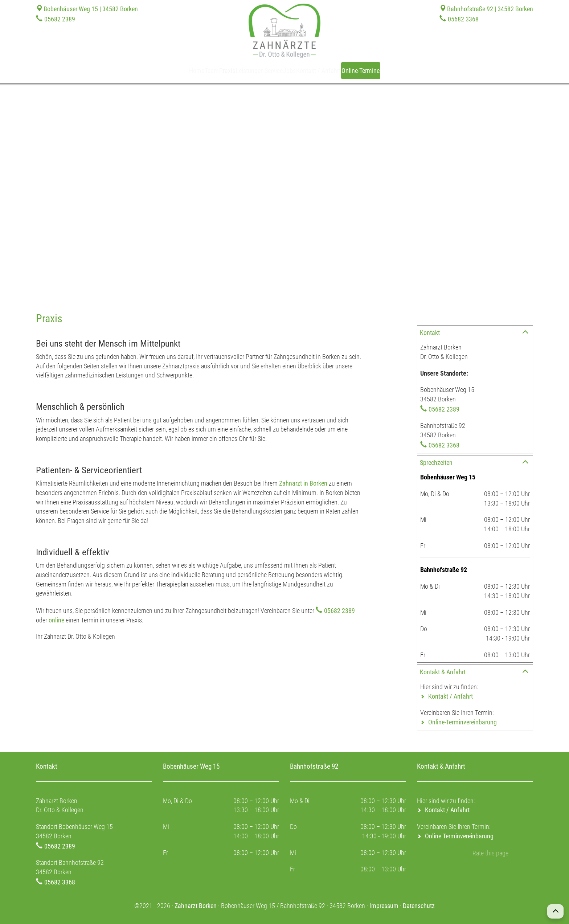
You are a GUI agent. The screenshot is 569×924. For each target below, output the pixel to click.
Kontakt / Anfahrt (347, 71)
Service (277, 71)
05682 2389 (60, 19)
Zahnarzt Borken (196, 906)
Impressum (384, 906)
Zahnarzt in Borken (303, 483)
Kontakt (430, 333)
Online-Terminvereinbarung (462, 722)
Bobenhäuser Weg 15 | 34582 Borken (91, 9)
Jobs (304, 71)
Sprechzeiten (436, 463)
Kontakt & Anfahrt (443, 672)
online (56, 620)
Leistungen (240, 71)
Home (152, 71)
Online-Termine (404, 70)
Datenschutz (419, 906)
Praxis (205, 71)
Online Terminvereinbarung (459, 836)
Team (178, 71)
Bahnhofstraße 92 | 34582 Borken (490, 9)
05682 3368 (463, 19)
